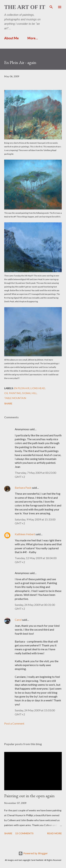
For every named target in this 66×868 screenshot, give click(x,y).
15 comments (24, 833)
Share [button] (8, 403)
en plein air (22, 388)
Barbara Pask (23, 488)
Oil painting (13, 393)
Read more (54, 833)
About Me (11, 38)
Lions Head (38, 388)
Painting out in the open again (29, 796)
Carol (18, 620)
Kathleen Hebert (25, 534)
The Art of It (25, 7)
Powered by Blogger (33, 853)
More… (33, 38)
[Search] (51, 6)
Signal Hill (29, 393)
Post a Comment (14, 723)
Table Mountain (15, 398)
